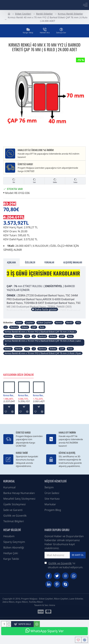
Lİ (6, 327)
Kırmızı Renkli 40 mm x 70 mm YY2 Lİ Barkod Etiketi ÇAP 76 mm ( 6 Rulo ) (40, 332)
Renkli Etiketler (44, 14)
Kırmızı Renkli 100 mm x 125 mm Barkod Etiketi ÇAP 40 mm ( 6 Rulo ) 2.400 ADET (39, 395)
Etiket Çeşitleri (23, 14)
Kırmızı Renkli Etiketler (70, 14)
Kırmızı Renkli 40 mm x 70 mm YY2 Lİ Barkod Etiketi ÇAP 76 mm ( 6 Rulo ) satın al (43, 342)
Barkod (14, 327)
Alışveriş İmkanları (73, 262)
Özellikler (30, 262)
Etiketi (25, 327)
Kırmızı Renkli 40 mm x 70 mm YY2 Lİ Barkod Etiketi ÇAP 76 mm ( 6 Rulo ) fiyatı (43, 353)
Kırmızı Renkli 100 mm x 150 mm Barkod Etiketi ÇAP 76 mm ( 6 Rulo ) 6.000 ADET (24, 395)
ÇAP (34, 327)
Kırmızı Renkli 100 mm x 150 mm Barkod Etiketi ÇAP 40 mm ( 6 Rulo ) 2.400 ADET (9, 395)
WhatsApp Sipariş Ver (44, 631)
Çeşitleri (30, 322)
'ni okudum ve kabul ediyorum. (64, 565)
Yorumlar (49, 262)
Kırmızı (59, 322)
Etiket (19, 322)
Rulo (42, 327)
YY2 (78, 322)
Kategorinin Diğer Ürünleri (18, 375)
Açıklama (11, 262)
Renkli (69, 322)
